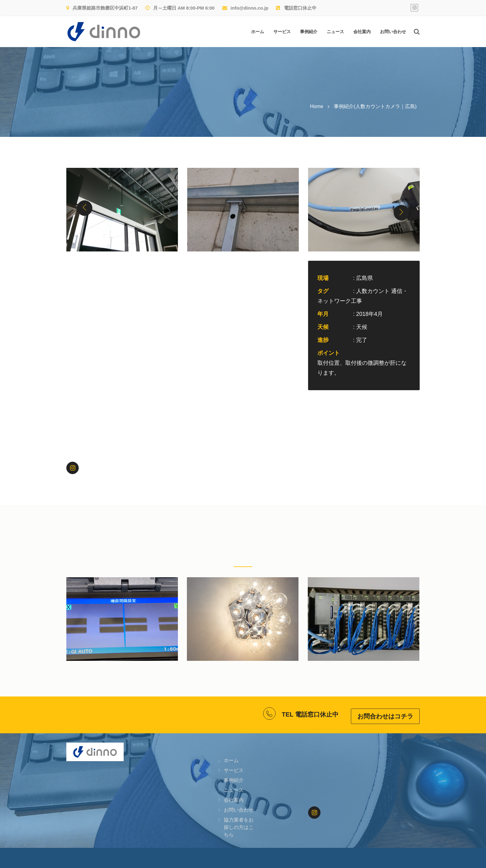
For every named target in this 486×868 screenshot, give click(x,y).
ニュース (335, 32)
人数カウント (373, 291)
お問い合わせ (393, 32)
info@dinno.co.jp (245, 8)
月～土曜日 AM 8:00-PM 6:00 (180, 8)
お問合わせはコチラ (385, 713)
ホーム (258, 32)
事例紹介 (309, 32)
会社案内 (362, 32)
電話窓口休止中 (296, 8)
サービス (282, 32)
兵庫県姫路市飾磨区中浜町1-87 (102, 8)
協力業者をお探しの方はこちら (239, 824)
